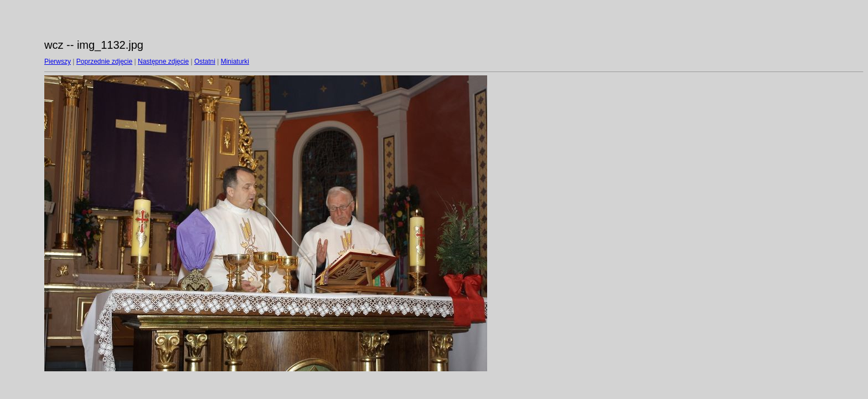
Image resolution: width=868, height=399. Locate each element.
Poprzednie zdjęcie (104, 62)
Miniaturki (235, 62)
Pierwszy (58, 62)
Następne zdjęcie (163, 62)
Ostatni (205, 62)
